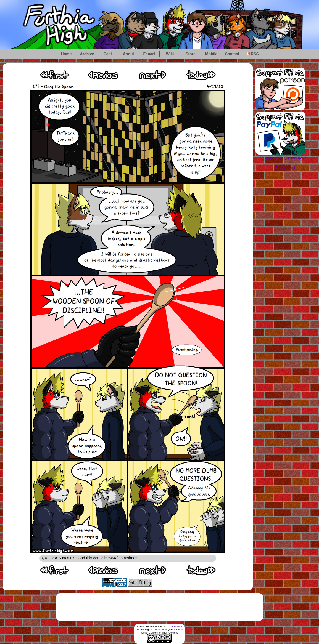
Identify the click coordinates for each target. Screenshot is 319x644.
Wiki (170, 54)
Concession (175, 626)
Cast (108, 54)
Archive (87, 54)
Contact (232, 54)
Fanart (149, 54)
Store (191, 54)
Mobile (211, 54)
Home (66, 54)
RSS (253, 54)
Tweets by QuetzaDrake (286, 158)
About (128, 54)
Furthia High (286, 168)
